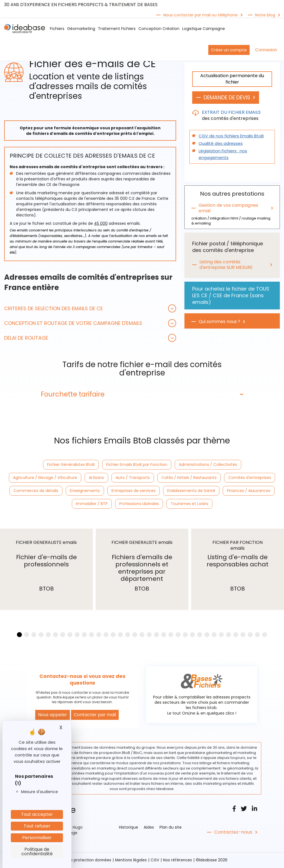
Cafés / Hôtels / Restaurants (189, 478)
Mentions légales (131, 861)
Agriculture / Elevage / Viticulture (45, 478)
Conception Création (159, 29)
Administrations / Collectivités (208, 465)
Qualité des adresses (219, 144)
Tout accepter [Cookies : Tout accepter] (37, 814)
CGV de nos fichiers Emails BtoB (229, 136)
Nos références (179, 861)
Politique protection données (83, 861)
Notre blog (265, 15)
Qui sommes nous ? (220, 322)
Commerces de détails (36, 491)
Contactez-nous (233, 833)
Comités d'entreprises (250, 478)
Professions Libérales (139, 504)
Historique (129, 828)
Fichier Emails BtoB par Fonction (137, 465)
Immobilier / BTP (92, 504)
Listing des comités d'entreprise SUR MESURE (227, 265)
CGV (156, 861)
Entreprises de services (134, 491)
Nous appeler (53, 715)
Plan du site (171, 828)
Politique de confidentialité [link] (37, 851)
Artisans (96, 478)
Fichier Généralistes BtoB (71, 465)
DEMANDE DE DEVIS (230, 98)
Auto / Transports (133, 478)
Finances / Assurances (249, 491)
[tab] (90, 308)
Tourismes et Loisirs (189, 504)
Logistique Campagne (204, 29)
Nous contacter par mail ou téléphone (201, 15)
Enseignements (85, 491)
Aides (149, 828)
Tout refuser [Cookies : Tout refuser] (37, 826)
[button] (90, 308)
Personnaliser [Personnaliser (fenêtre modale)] (37, 838)
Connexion (266, 50)
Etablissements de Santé (191, 491)
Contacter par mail (95, 715)
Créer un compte (229, 50)
